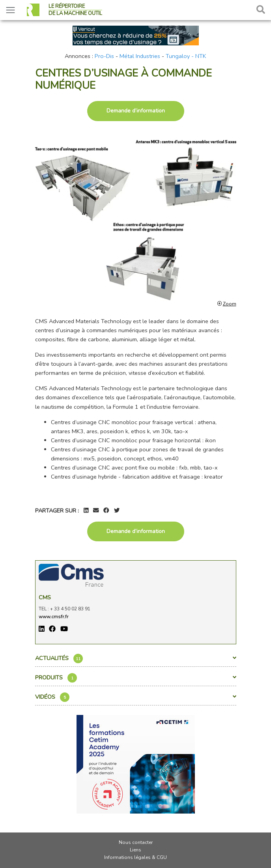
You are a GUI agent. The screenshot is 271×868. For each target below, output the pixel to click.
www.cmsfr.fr (53, 617)
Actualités (136, 658)
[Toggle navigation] (10, 10)
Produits (136, 678)
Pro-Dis (104, 56)
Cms (45, 597)
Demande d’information (136, 111)
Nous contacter (136, 842)
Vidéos (136, 697)
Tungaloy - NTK (186, 56)
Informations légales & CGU (135, 857)
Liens (135, 850)
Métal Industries (140, 56)
